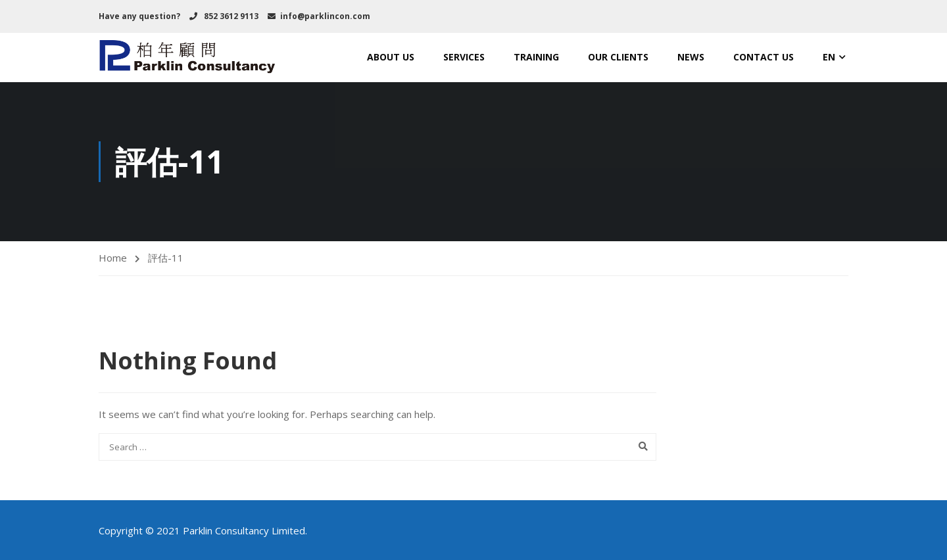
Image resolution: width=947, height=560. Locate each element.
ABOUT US (391, 57)
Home (113, 258)
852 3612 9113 (230, 16)
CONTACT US (764, 57)
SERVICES (464, 57)
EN (829, 57)
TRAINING (536, 57)
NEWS (691, 57)
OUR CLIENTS (618, 57)
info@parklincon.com (325, 16)
